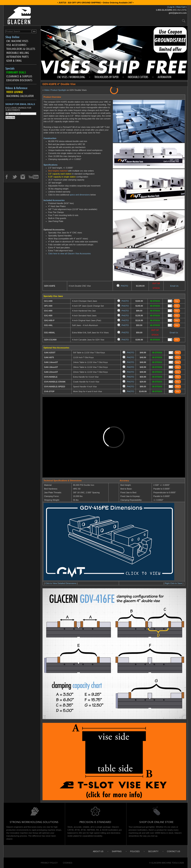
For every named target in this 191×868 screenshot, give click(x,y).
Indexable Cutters (138, 77)
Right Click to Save (173, 583)
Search (184, 21)
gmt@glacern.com (178, 13)
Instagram (23, 177)
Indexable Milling (18, 53)
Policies (135, 851)
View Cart (181, 7)
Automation (164, 77)
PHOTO (122, 286)
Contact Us (174, 851)
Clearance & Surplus (19, 76)
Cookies (68, 863)
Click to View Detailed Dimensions (61, 583)
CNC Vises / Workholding (71, 77)
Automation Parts (18, 57)
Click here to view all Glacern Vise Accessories (70, 254)
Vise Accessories (16, 45)
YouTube (34, 177)
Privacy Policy (49, 863)
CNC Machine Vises (17, 41)
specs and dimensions (80, 195)
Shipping (117, 851)
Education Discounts (19, 80)
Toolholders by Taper (106, 77)
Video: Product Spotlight (55, 90)
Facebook (7, 177)
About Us (98, 851)
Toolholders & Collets (21, 49)
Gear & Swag (14, 61)
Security (153, 851)
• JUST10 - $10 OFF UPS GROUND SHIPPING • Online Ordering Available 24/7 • (95, 3)
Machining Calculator (20, 96)
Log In (171, 7)
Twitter (15, 177)
